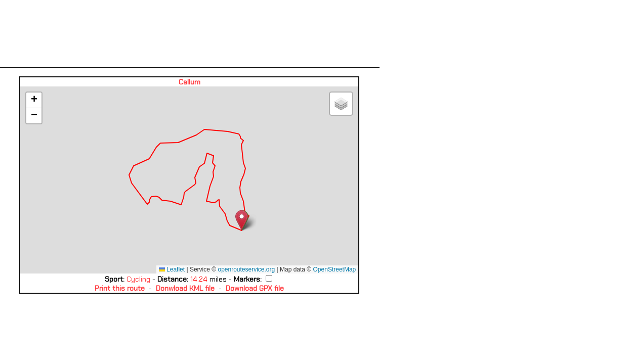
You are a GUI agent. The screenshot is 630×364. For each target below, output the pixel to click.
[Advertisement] (190, 34)
